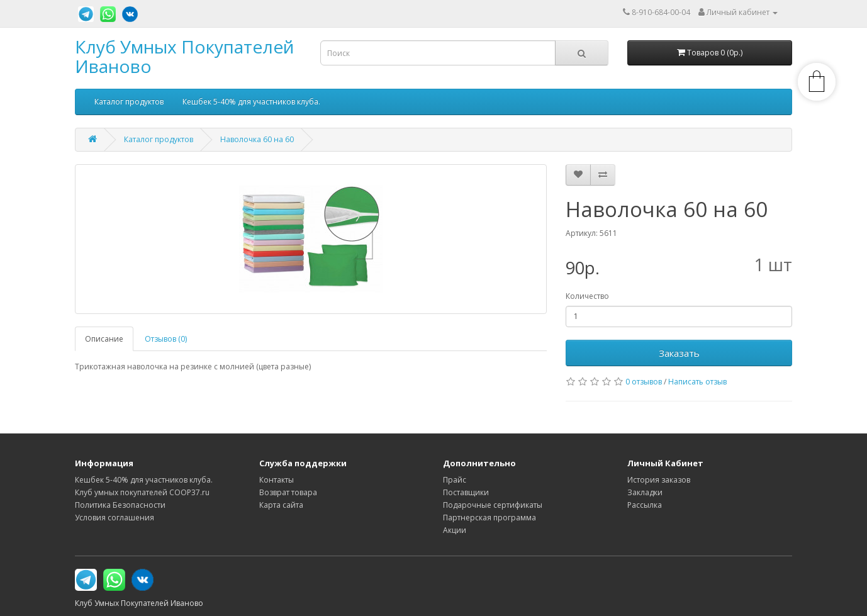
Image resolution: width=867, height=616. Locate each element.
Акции (455, 530)
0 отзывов (644, 382)
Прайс (455, 480)
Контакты (277, 480)
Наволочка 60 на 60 (257, 139)
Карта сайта (281, 505)
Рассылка (645, 505)
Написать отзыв (697, 382)
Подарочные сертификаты (493, 505)
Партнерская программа (489, 518)
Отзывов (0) (166, 339)
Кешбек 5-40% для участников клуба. (251, 102)
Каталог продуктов (129, 102)
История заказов (659, 480)
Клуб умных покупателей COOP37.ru (142, 492)
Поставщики (466, 492)
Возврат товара (288, 492)
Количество (587, 296)
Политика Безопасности (120, 505)
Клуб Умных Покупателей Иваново (184, 56)
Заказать (679, 353)
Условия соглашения (115, 518)
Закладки (645, 492)
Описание (104, 339)
